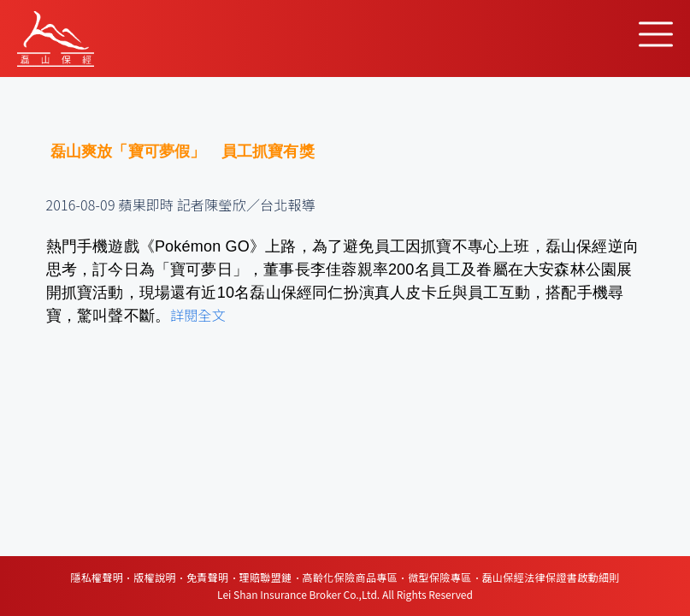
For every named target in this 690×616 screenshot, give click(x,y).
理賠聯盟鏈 (266, 577)
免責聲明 (208, 577)
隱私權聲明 (97, 577)
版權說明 (155, 577)
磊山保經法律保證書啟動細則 (551, 577)
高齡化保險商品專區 (351, 577)
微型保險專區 (439, 577)
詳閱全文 (198, 315)
